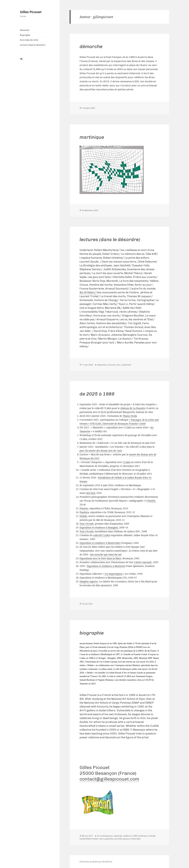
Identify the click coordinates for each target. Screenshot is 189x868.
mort (118, 365)
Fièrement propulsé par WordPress (96, 862)
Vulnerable (135, 839)
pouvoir (126, 839)
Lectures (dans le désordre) (33, 45)
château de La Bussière (133, 408)
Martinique (92, 137)
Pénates (84, 508)
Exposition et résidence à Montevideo (100, 543)
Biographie (25, 35)
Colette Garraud (143, 562)
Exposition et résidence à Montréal (106, 566)
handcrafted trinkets (89, 839)
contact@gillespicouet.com (109, 779)
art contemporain (105, 836)
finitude (152, 836)
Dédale (83, 516)
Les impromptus (114, 574)
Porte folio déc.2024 (29, 40)
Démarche (25, 30)
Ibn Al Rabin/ (88, 292)
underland (126, 365)
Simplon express (89, 582)
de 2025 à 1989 (97, 394)
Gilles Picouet (31, 12)
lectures (112, 365)
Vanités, (152, 501)
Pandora (84, 512)
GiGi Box (91, 493)
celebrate (118, 836)
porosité (118, 839)
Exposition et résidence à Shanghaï (99, 528)
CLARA (127, 462)
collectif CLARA (101, 535)
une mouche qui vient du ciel (106, 555)
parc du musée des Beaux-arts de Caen (101, 451)
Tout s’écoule (87, 524)
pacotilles (109, 839)
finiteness (143, 836)
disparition (102, 365)
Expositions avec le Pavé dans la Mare (100, 558)
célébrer (127, 836)
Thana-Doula (130, 416)
